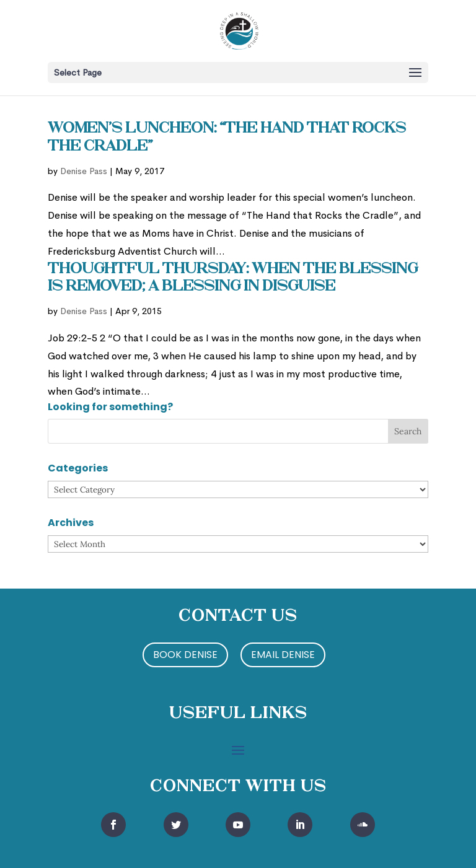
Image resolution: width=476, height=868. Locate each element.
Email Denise (283, 655)
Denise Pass (84, 171)
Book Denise (185, 655)
